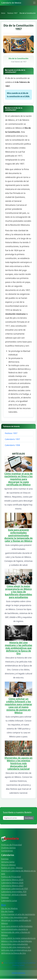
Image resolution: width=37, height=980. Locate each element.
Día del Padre (7, 911)
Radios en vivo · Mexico (12, 868)
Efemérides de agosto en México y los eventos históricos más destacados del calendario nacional (18, 763)
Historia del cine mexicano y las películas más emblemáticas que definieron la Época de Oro (19, 648)
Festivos (5, 897)
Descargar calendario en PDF (15, 889)
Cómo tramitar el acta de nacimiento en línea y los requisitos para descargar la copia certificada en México (19, 479)
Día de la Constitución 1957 (18, 27)
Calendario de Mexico (11, 3)
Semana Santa (8, 862)
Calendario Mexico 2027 (12, 886)
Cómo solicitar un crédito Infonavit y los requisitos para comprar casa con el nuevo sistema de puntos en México (19, 706)
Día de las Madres (9, 908)
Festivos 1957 (11, 433)
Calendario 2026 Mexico (18, 973)
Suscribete (29, 818)
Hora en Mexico (8, 865)
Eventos (5, 859)
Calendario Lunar (9, 900)
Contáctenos (7, 851)
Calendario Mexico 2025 (12, 880)
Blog (3, 905)
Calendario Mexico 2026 (12, 883)
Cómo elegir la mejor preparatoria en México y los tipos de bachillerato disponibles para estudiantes (18, 592)
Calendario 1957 (12, 439)
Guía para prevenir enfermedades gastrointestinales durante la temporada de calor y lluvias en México (18, 535)
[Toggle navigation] (34, 3)
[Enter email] (13, 818)
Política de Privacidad (11, 877)
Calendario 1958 (12, 445)
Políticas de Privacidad (11, 845)
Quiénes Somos (8, 848)
